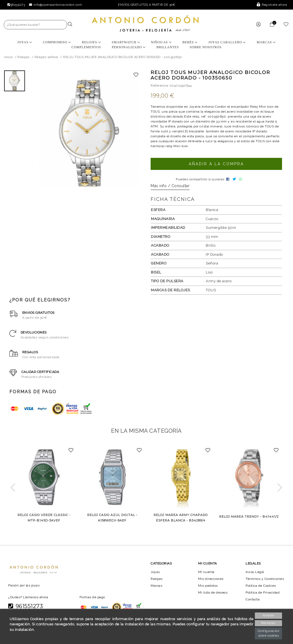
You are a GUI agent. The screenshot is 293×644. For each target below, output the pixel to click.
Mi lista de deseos (213, 594)
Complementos (86, 47)
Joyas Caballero (227, 42)
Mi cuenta (206, 573)
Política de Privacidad (263, 594)
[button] (13, 489)
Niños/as (161, 42)
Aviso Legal (255, 573)
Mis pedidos (208, 587)
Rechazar (269, 623)
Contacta (253, 601)
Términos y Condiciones (265, 580)
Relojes (91, 42)
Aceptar (269, 615)
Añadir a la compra (216, 164)
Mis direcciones (211, 580)
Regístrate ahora (272, 5)
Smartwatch (126, 42)
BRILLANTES (167, 47)
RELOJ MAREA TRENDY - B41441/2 (249, 518)
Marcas (266, 42)
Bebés (190, 42)
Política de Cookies (261, 587)
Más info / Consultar (170, 187)
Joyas (25, 42)
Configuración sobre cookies (269, 633)
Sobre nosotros (205, 47)
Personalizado (129, 47)
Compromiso (57, 42)
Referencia (159, 86)
